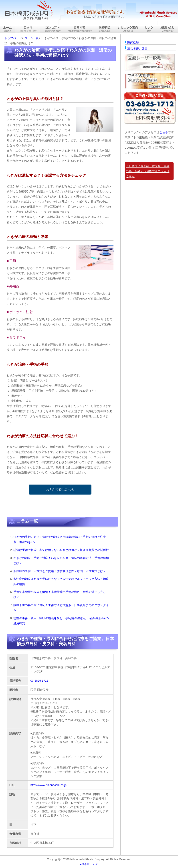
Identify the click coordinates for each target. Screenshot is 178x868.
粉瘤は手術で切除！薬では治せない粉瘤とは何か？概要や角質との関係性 (61, 550)
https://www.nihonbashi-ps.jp (49, 785)
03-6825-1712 (39, 681)
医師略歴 (133, 43)
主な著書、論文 (137, 48)
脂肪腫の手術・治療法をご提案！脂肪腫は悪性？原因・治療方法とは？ (60, 571)
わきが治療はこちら (60, 489)
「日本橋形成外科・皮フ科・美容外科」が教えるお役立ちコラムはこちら (148, 171)
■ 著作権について (89, 864)
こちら (164, 132)
